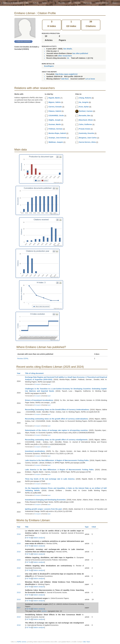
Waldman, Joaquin (56, 142)
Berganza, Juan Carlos (88, 138)
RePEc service (22, 642)
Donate (77, 3)
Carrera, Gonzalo (55, 107)
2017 (19, 576)
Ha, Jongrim (84, 102)
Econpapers (37, 384)
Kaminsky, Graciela (86, 133)
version (44, 611)
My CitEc (62, 3)
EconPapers (49, 66)
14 (68, 58)
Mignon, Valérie (55, 102)
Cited (95, 527)
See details (68, 49)
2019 (19, 592)
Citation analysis (38, 538)
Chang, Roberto (85, 98)
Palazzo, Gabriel (55, 111)
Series (44, 3)
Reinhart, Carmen (86, 111)
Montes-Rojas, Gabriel (57, 133)
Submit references (102, 3)
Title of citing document (35, 373)
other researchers (65, 56)
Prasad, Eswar (85, 129)
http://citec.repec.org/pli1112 (66, 74)
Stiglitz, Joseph (55, 120)
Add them (65, 79)
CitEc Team (86, 642)
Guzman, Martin (55, 124)
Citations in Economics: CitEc (16, 3)
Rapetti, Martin (54, 98)
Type (88, 527)
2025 (19, 584)
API (70, 3)
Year (20, 373)
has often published (80, 53)
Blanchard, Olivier (86, 120)
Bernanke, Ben (85, 116)
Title (28, 527)
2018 (19, 534)
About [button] (115, 3)
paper (49, 384)
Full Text (29, 538)
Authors (36, 3)
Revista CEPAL (23, 358)
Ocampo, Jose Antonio (57, 138)
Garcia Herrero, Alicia (87, 142)
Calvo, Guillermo (85, 124)
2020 (19, 560)
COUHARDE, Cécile (56, 116)
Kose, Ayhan (84, 107)
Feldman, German (55, 129)
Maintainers (88, 3)
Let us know (90, 79)
